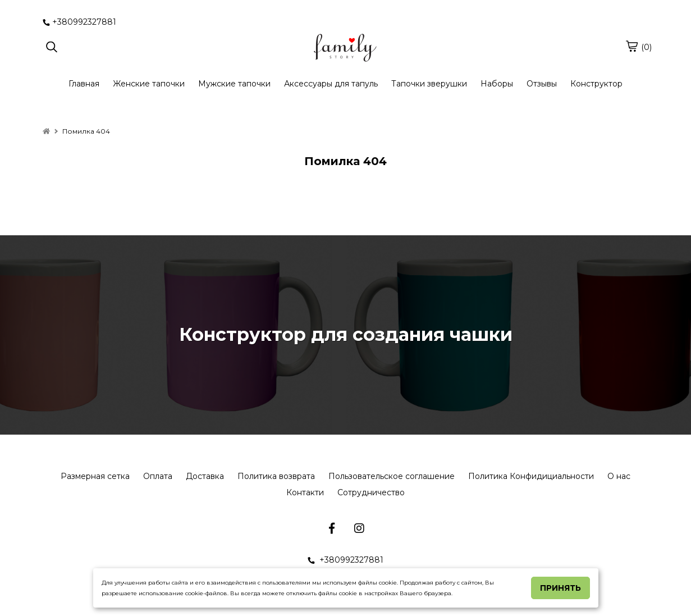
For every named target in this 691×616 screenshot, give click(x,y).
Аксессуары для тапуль (331, 84)
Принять (560, 588)
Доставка (205, 476)
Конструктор (596, 84)
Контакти (305, 492)
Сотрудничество (371, 492)
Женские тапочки (149, 84)
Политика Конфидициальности (531, 476)
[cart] (631, 46)
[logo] (345, 48)
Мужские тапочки (234, 84)
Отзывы (542, 84)
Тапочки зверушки (429, 84)
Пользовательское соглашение (392, 476)
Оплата (158, 476)
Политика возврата (276, 476)
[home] (46, 131)
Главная (84, 84)
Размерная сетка (95, 476)
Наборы (497, 84)
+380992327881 (79, 22)
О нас (619, 476)
